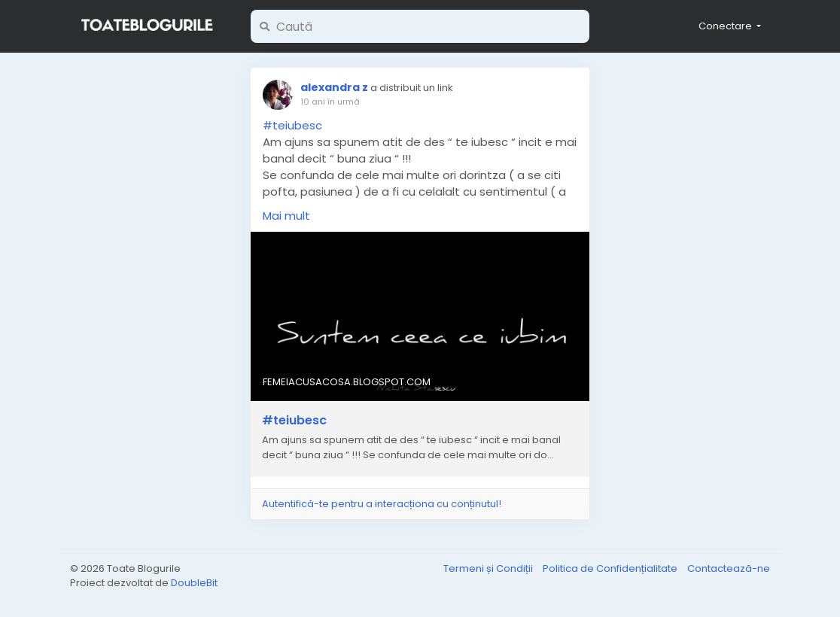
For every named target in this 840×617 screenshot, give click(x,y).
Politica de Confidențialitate (611, 568)
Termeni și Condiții (489, 568)
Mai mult (286, 216)
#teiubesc (292, 125)
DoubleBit (194, 583)
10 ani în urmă (330, 102)
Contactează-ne (729, 568)
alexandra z (334, 87)
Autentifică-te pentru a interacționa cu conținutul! (382, 504)
